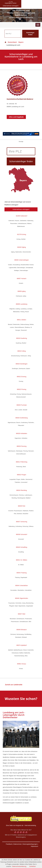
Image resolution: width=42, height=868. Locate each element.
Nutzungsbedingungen (30, 844)
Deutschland (11, 42)
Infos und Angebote (16, 117)
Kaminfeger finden (30, 34)
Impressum (34, 846)
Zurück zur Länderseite (14, 685)
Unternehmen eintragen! (21, 209)
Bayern (21, 42)
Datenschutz (17, 844)
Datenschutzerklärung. (19, 866)
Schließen (33, 866)
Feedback (9, 844)
